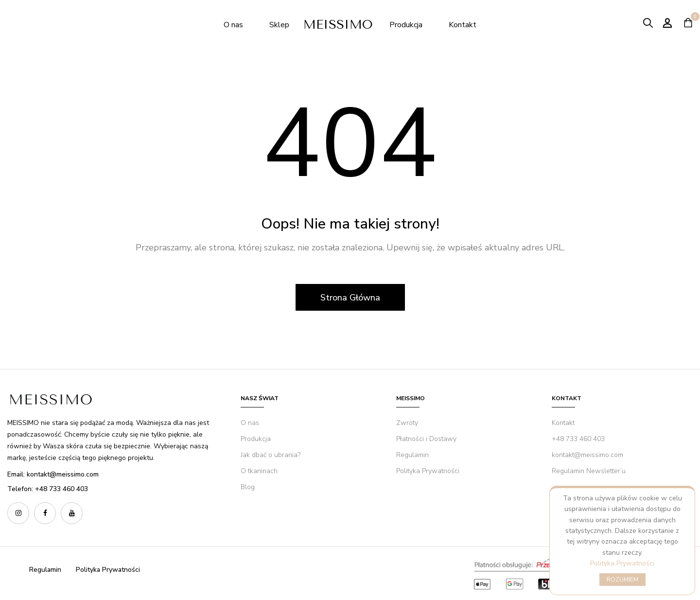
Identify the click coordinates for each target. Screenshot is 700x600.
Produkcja (407, 25)
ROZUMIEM (622, 580)
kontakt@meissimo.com (587, 455)
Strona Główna (350, 298)
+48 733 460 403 (578, 439)
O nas (233, 25)
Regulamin (412, 455)
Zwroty (407, 423)
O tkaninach (259, 471)
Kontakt (463, 25)
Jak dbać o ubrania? (271, 455)
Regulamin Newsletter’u (589, 471)
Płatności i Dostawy (426, 439)
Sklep (280, 25)
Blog (248, 487)
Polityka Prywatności (622, 563)
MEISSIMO (340, 25)
